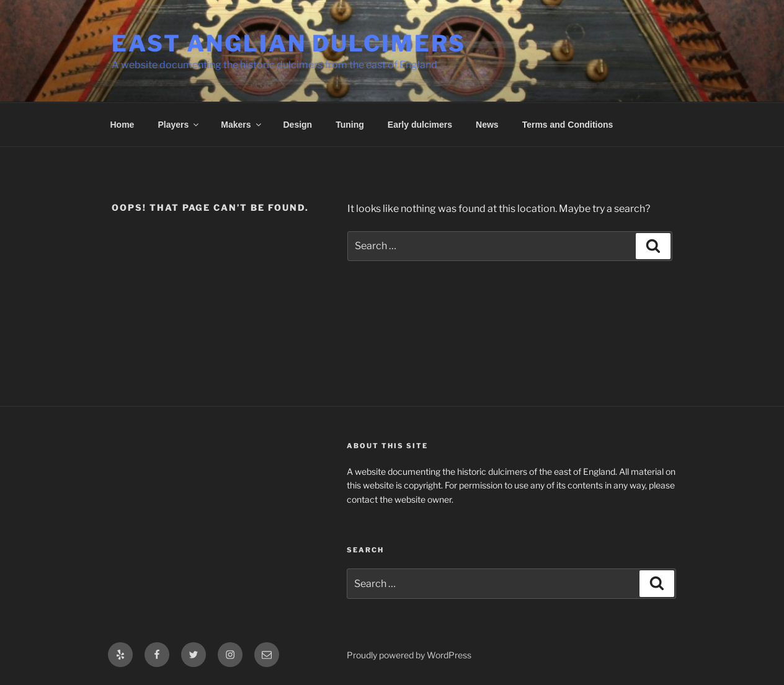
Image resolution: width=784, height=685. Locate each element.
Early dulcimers (420, 125)
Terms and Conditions (568, 125)
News (487, 125)
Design (298, 125)
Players (179, 125)
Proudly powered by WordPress (409, 655)
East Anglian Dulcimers (289, 43)
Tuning (350, 125)
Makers (242, 125)
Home (122, 125)
